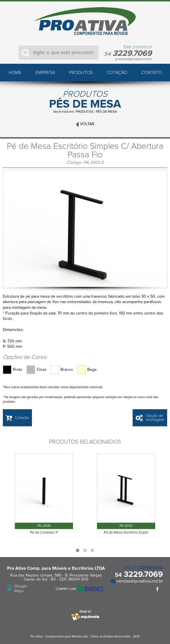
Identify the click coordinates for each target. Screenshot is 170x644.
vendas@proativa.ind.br (139, 581)
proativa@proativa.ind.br (133, 59)
